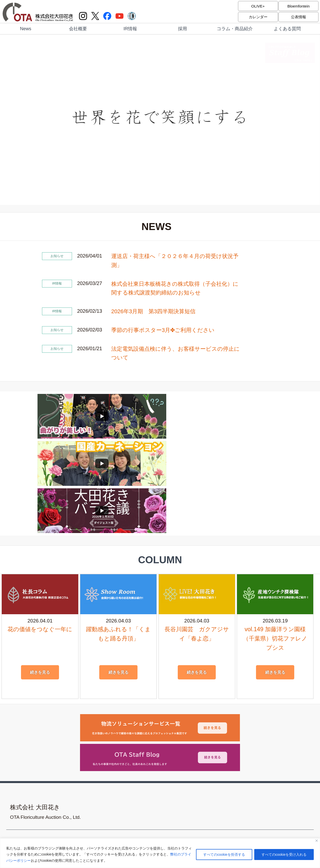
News (26, 29)
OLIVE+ (258, 6)
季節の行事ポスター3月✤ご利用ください (163, 330)
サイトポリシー (179, 758)
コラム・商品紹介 (235, 29)
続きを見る (40, 578)
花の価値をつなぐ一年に (40, 535)
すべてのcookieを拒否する (224, 855)
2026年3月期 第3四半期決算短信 (153, 311)
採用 (182, 29)
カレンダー (258, 17)
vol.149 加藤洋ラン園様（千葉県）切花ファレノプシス (275, 543)
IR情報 (130, 29)
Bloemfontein (298, 6)
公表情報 (298, 17)
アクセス (174, 748)
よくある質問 (287, 29)
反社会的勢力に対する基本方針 (192, 767)
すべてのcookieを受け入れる (284, 855)
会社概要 (78, 29)
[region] (160, 853)
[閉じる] (317, 841)
